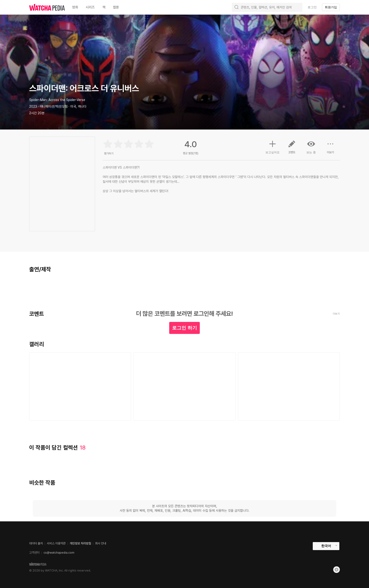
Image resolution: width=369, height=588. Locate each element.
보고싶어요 (273, 146)
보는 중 (311, 147)
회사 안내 (101, 543)
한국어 (326, 546)
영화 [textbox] (75, 7)
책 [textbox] (104, 7)
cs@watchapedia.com (59, 553)
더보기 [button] (330, 149)
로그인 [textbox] (312, 7)
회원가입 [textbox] (331, 7)
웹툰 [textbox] (116, 7)
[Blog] (337, 570)
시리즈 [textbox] (90, 7)
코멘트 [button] (292, 149)
